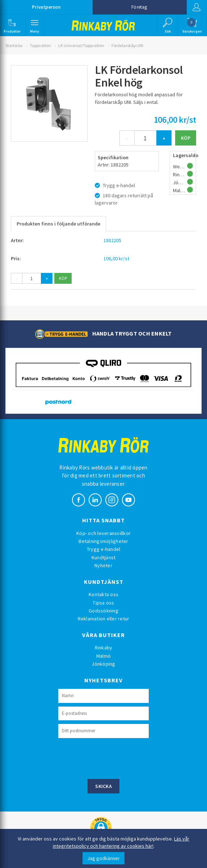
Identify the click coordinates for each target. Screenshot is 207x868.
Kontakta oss (103, 594)
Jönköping (103, 664)
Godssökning (103, 611)
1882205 (112, 240)
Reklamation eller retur (104, 619)
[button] (12, 25)
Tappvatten (40, 45)
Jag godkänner (103, 858)
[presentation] (113, 758)
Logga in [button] (196, 7)
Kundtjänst (104, 557)
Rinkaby (104, 648)
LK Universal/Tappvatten (81, 45)
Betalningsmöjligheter (103, 541)
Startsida (14, 45)
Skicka (103, 786)
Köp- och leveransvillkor (103, 533)
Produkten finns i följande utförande (58, 224)
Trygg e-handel (104, 549)
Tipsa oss (103, 603)
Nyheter (103, 565)
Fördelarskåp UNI (127, 45)
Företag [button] (139, 7)
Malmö (103, 656)
